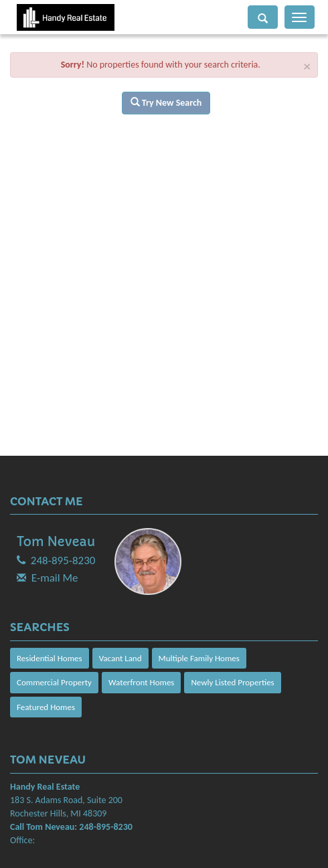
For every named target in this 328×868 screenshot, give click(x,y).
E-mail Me (55, 578)
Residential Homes (50, 658)
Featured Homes (46, 707)
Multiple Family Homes (199, 658)
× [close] (307, 67)
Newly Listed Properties (232, 682)
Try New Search (166, 103)
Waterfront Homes (141, 682)
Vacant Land (120, 658)
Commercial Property (54, 682)
